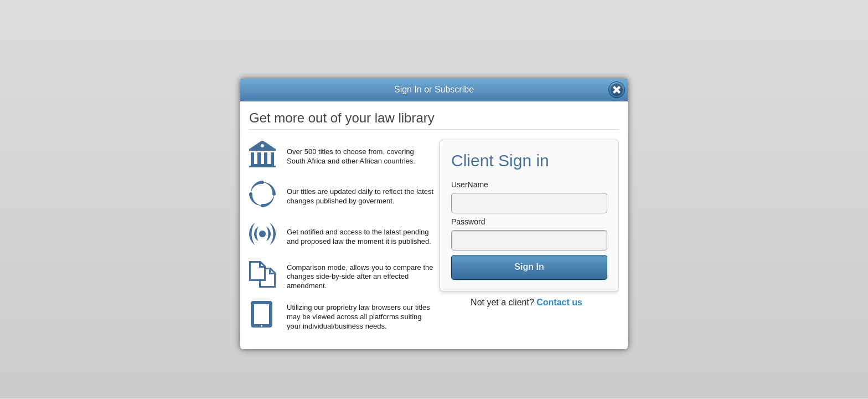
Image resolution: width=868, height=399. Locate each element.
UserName (470, 185)
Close (617, 90)
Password (468, 222)
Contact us (559, 302)
